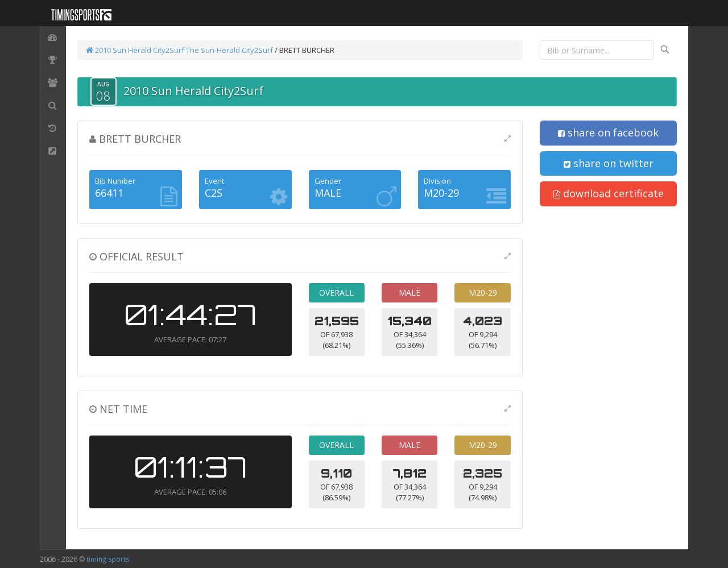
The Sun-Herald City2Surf (229, 50)
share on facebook (608, 132)
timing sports (108, 559)
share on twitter (609, 163)
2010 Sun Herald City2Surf (135, 50)
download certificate (609, 193)
